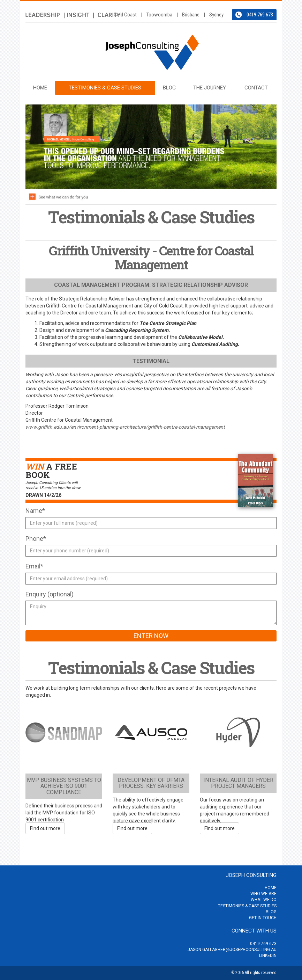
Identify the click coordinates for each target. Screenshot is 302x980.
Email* (34, 566)
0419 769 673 (260, 15)
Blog (169, 88)
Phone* (36, 539)
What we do (264, 900)
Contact (256, 88)
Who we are (263, 894)
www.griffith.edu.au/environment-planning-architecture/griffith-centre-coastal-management (125, 427)
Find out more (45, 828)
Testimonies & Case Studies (105, 88)
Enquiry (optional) (50, 594)
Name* (35, 511)
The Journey (210, 88)
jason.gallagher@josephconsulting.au (232, 950)
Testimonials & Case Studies (151, 667)
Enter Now (151, 636)
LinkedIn (268, 956)
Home (40, 88)
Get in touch (263, 918)
